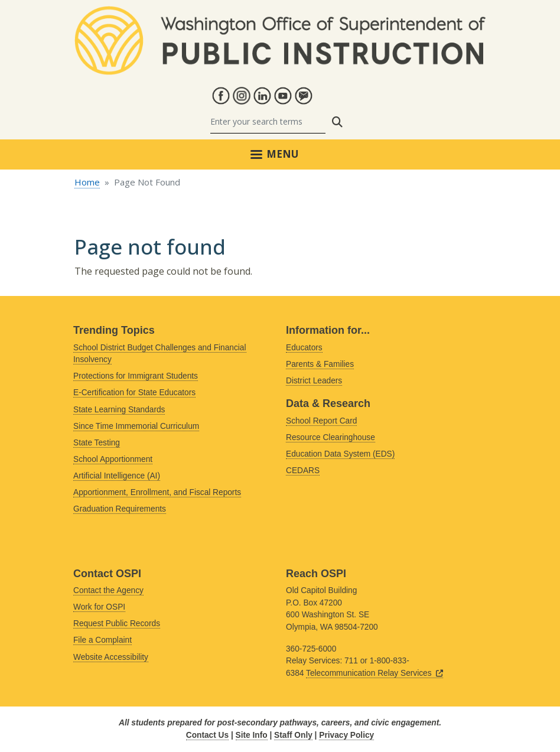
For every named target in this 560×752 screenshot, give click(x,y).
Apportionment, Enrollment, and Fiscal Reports (157, 492)
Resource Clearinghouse (331, 437)
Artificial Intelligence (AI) (117, 476)
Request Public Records (117, 624)
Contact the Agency (108, 590)
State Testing (97, 443)
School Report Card (321, 421)
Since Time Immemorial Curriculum (136, 426)
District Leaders (314, 381)
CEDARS (303, 471)
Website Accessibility (111, 657)
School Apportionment (113, 459)
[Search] (268, 122)
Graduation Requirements (120, 509)
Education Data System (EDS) (340, 454)
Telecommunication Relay (375, 673)
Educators (304, 348)
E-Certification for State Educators (134, 393)
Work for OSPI (99, 607)
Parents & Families (320, 364)
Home (87, 182)
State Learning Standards (119, 410)
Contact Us (207, 735)
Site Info (252, 735)
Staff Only (293, 735)
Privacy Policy (346, 735)
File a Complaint (102, 640)
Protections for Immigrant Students (136, 376)
